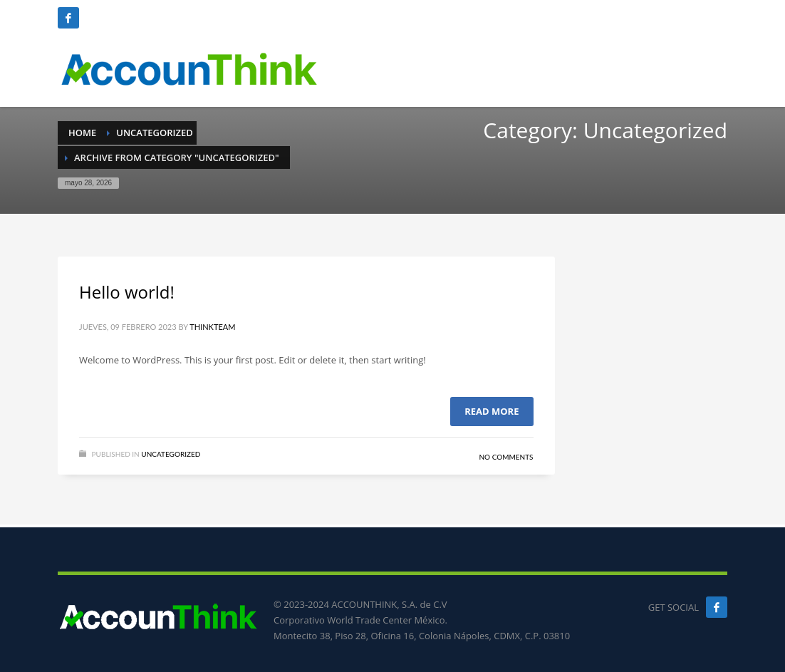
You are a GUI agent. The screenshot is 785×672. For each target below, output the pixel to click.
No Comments (506, 457)
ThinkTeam (212, 327)
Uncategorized (171, 454)
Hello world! (127, 292)
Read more (492, 411)
